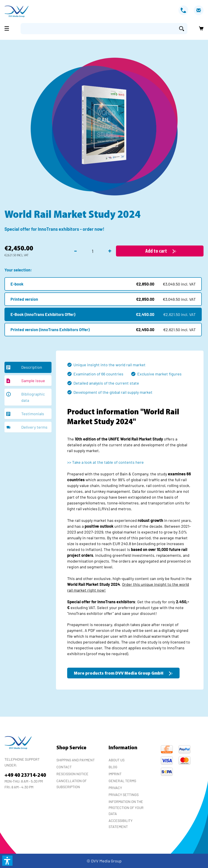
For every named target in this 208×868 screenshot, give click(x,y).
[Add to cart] (160, 251)
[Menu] (8, 28)
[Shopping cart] (200, 29)
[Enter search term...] (98, 29)
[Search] (182, 29)
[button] (7, 861)
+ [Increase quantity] (110, 250)
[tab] (28, 367)
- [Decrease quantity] (75, 250)
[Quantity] (92, 251)
